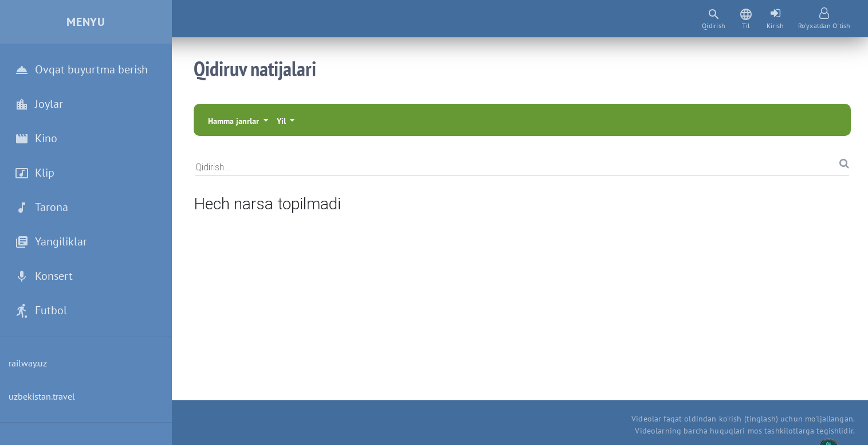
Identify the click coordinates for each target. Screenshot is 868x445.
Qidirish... (213, 167)
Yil (282, 121)
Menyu (86, 22)
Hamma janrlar (235, 121)
